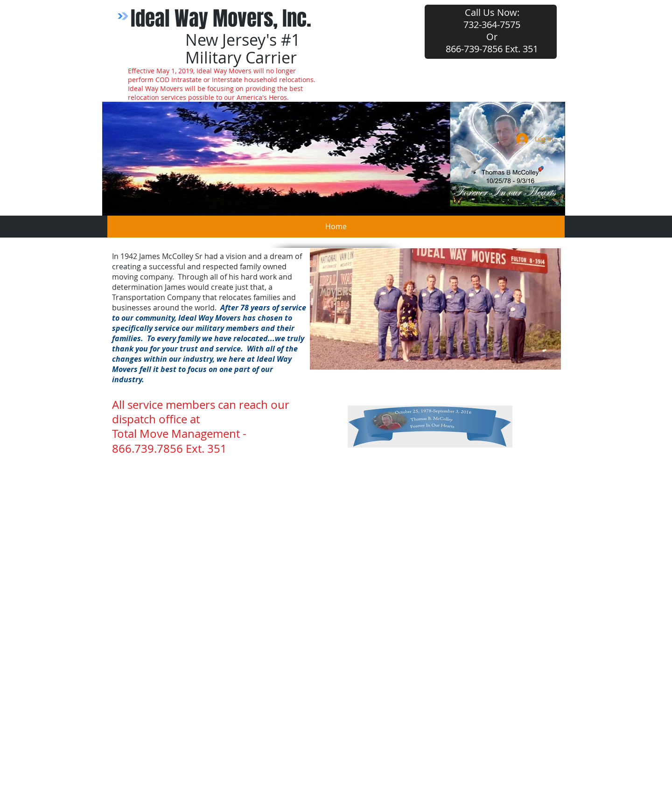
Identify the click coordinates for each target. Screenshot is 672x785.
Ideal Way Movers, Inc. (221, 18)
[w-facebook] (514, 720)
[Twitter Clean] (530, 720)
